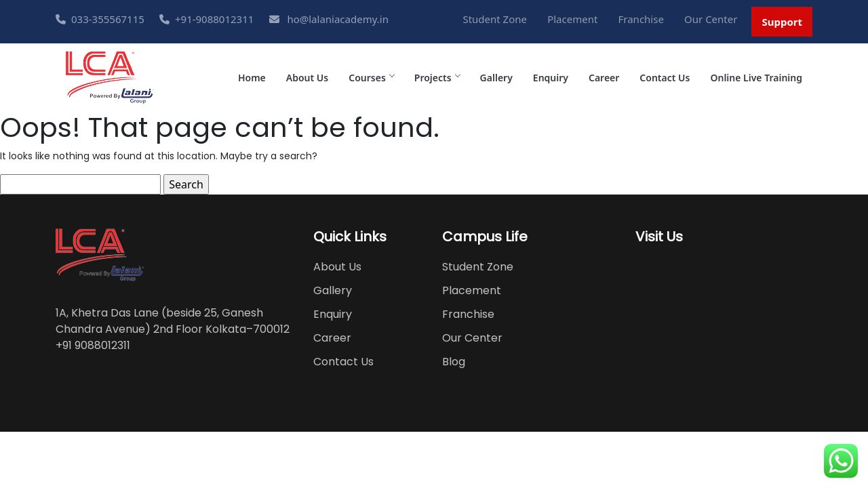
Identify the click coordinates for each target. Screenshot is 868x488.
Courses (371, 78)
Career (604, 78)
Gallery (496, 78)
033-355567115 (100, 19)
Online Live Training (756, 78)
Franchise (641, 19)
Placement (572, 19)
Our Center (711, 19)
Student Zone (495, 19)
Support (782, 22)
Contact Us (665, 78)
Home (252, 78)
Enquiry (551, 78)
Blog (454, 362)
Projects (437, 78)
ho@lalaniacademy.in (329, 19)
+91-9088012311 (206, 19)
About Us (307, 78)
